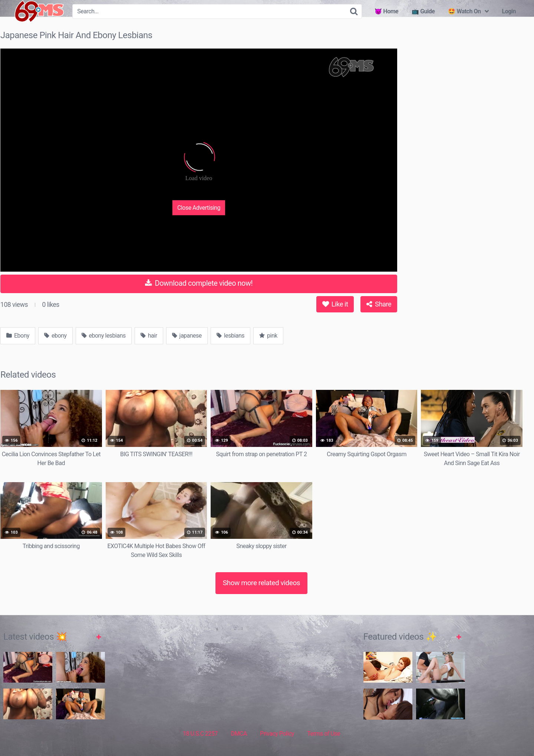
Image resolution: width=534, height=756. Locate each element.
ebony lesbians (104, 336)
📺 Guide (423, 11)
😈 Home (386, 11)
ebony (55, 336)
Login (509, 11)
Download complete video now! (199, 283)
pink (268, 336)
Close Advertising (199, 207)
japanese (187, 336)
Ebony (18, 336)
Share (379, 304)
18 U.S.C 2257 (200, 734)
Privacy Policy (277, 734)
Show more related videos (262, 583)
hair (149, 336)
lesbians (230, 336)
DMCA (239, 734)
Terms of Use (324, 734)
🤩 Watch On (464, 11)
